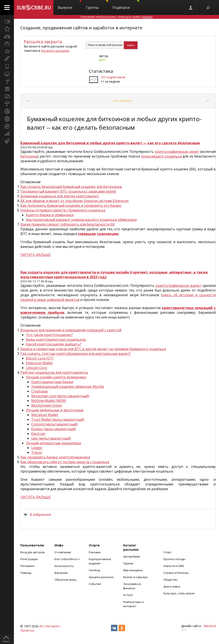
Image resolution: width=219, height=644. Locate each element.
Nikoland (210, 626)
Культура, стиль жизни (179, 593)
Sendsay (95, 570)
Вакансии (61, 573)
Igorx (102, 60)
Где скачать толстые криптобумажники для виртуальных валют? (76, 354)
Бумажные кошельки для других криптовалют (60, 196)
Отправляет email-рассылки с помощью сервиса (116, 17)
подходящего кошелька (161, 156)
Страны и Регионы (176, 573)
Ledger (37, 448)
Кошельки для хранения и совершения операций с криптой (71, 330)
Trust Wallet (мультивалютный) (58, 419)
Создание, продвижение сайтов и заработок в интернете (81, 28)
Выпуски (70, 5)
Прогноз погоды (174, 559)
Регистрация (29, 559)
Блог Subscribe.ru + (67, 559)
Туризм (128, 563)
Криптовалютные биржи (52, 382)
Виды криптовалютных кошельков (56, 339)
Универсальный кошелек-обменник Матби (68, 387)
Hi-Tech (128, 595)
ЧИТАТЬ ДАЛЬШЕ (36, 255)
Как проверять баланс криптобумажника (55, 457)
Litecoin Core (36, 368)
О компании (63, 552)
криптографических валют (178, 286)
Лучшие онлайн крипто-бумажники (56, 377)
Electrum (38, 434)
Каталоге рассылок (55, 51)
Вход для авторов (33, 552)
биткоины (29, 156)
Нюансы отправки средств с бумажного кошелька (63, 210)
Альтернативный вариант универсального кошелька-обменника (81, 220)
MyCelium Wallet (45, 415)
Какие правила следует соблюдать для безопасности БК (68, 224)
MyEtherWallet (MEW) (49, 401)
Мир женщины (133, 570)
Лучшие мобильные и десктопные (55, 410)
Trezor (37, 452)
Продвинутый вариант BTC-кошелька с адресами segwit (68, 191)
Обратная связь (66, 580)
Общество (170, 580)
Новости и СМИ (174, 566)
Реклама (95, 552)
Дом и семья (172, 586)
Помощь (26, 573)
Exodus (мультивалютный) (54, 429)
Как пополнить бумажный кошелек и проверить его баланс (71, 205)
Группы (97, 5)
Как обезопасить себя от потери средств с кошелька (65, 462)
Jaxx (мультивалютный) (51, 438)
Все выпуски (122, 101)
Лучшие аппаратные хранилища (53, 443)
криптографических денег (177, 152)
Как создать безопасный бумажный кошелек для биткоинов (71, 187)
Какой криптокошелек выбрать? (54, 344)
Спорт (168, 552)
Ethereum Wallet (39, 363)
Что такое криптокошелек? (49, 335)
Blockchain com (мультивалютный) (60, 396)
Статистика (101, 71)
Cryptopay (40, 391)
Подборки (126, 5)
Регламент (28, 566)
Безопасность (64, 566)
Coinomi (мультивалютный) (54, 424)
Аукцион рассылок (101, 577)
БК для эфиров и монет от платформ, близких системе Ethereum (75, 201)
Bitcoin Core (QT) (40, 358)
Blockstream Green (47, 405)
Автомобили (132, 556)
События (95, 584)
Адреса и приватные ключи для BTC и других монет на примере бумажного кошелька (93, 349)
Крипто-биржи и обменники (50, 215)
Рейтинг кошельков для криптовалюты (54, 372)
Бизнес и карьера (135, 577)
